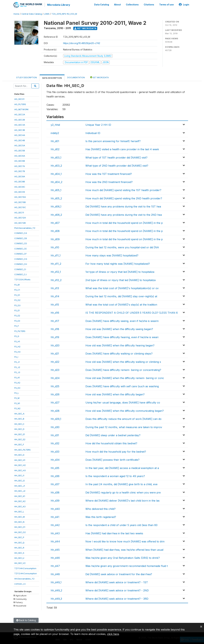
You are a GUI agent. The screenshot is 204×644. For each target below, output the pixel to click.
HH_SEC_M (20, 516)
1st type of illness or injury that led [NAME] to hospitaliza (120, 271)
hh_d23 (55, 369)
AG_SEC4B (20, 140)
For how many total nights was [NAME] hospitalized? (118, 263)
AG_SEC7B (20, 171)
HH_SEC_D (19, 429)
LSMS (47, 13)
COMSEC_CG (21, 258)
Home (16, 13)
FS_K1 (17, 377)
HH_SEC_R (19, 547)
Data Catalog (102, 4)
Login (184, 4)
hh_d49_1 (56, 582)
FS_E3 (17, 320)
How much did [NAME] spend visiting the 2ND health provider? (124, 198)
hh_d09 (55, 239)
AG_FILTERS (20, 104)
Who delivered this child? (100, 508)
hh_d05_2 (56, 198)
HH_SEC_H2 (20, 465)
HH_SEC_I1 (19, 475)
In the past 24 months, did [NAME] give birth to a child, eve (121, 484)
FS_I (16, 356)
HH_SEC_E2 (20, 439)
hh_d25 (55, 386)
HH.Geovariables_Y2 (24, 578)
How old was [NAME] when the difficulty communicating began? (125, 410)
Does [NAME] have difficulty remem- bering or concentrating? (123, 369)
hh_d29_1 (56, 418)
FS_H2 (17, 346)
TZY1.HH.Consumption (25, 568)
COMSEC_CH (21, 264)
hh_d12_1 (56, 271)
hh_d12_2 (56, 280)
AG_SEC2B (20, 119)
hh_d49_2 (56, 590)
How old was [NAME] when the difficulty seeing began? (119, 329)
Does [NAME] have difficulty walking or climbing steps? (119, 353)
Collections (132, 4)
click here (113, 634)
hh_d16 (55, 312)
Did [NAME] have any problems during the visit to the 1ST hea (123, 206)
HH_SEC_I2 (20, 480)
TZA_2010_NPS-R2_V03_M (64, 13)
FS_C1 (17, 289)
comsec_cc (20, 583)
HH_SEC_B (19, 418)
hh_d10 (55, 247)
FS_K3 (17, 387)
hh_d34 (55, 459)
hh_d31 (55, 435)
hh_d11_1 (56, 255)
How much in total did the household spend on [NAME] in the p (124, 222)
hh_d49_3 (56, 598)
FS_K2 (17, 382)
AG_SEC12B (20, 222)
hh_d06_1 (56, 206)
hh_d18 (55, 329)
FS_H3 (17, 351)
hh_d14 (55, 296)
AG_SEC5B (20, 150)
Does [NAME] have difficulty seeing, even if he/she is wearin (122, 320)
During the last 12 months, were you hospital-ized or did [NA (122, 247)
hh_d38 (55, 492)
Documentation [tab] (76, 77)
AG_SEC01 (19, 99)
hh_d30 (55, 427)
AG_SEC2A (20, 114)
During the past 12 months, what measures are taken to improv (124, 427)
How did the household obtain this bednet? (111, 443)
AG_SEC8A (20, 176)
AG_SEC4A (20, 135)
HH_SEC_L (19, 511)
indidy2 (55, 133)
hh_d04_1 (56, 173)
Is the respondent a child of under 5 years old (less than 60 (121, 525)
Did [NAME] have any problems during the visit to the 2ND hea (124, 214)
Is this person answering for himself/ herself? (113, 141)
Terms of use (166, 4)
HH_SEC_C (19, 424)
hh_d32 (55, 443)
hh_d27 (55, 402)
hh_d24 (55, 378)
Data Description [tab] (52, 77)
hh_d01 (55, 141)
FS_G (17, 336)
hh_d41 (55, 517)
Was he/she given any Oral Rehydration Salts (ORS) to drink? (123, 557)
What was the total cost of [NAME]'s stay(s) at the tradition (121, 304)
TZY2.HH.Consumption (26, 573)
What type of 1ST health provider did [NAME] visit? (116, 157)
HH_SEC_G (19, 454)
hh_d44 (55, 541)
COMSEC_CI (20, 269)
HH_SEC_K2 (20, 501)
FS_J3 (17, 372)
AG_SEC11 (19, 212)
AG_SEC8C (20, 186)
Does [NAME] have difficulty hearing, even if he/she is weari (122, 337)
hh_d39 (55, 500)
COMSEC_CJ (20, 274)
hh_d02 (55, 149)
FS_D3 (17, 305)
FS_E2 (17, 315)
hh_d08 (55, 231)
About (117, 4)
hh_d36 (55, 476)
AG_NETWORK (21, 109)
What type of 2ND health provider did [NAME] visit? (117, 165)
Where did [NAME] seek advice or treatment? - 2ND (117, 590)
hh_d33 (55, 451)
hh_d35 (55, 468)
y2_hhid (55, 124)
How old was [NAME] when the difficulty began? (115, 394)
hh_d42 (55, 525)
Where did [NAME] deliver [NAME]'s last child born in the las (122, 500)
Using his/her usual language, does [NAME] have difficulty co (123, 402)
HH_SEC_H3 (20, 470)
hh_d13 (55, 288)
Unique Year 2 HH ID (98, 124)
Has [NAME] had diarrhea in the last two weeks (114, 533)
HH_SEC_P (19, 537)
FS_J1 (17, 362)
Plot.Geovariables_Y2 (25, 227)
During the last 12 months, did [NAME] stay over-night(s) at (121, 296)
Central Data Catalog (32, 13)
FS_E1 (17, 310)
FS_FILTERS (20, 331)
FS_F (17, 325)
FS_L (17, 393)
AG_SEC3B (20, 130)
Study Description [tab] (27, 77)
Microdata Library (58, 5)
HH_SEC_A (19, 413)
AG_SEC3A (20, 124)
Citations (149, 4)
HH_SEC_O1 (20, 527)
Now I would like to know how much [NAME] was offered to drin (125, 541)
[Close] (201, 626)
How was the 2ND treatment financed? (109, 182)
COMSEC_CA (21, 233)
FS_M (17, 398)
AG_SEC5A (20, 145)
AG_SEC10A (20, 197)
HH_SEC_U (19, 558)
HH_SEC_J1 (20, 485)
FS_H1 (17, 341)
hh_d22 (55, 361)
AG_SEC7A (20, 166)
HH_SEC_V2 (20, 563)
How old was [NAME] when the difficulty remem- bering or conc (125, 378)
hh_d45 (55, 549)
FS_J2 (17, 367)
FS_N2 (17, 408)
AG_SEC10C (20, 207)
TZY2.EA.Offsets (22, 279)
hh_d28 (55, 410)
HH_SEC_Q (19, 542)
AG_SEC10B (20, 202)
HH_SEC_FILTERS (22, 449)
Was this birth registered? (101, 517)
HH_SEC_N (19, 521)
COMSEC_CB (21, 238)
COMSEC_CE (20, 248)
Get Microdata (85, 28)
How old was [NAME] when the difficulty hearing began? (120, 345)
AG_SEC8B (20, 181)
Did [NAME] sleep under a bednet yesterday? (113, 435)
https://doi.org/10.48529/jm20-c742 (82, 43)
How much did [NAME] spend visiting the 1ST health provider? (123, 190)
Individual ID (93, 133)
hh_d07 (55, 222)
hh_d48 (55, 574)
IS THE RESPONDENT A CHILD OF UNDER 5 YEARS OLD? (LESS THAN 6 (132, 312)
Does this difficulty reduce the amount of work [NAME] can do (123, 418)
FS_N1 (17, 403)
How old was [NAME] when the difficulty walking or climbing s (123, 361)
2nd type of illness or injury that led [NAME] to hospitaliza (120, 280)
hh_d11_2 (56, 263)
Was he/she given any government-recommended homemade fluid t (127, 565)
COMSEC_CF (20, 253)
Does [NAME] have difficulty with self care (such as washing (122, 386)
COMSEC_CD (21, 243)
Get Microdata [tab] (99, 77)
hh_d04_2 (56, 182)
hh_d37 (55, 484)
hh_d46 (55, 557)
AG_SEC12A (20, 217)
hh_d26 (55, 394)
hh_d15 (55, 304)
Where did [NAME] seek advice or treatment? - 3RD (117, 598)
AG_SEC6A (20, 155)
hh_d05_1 (56, 190)
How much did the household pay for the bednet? (116, 451)
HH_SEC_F (19, 444)
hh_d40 (55, 508)
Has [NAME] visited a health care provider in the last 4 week (122, 149)
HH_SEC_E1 (20, 434)
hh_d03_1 (56, 157)
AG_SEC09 (20, 191)
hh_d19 (55, 337)
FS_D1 (17, 295)
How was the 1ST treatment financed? (109, 173)
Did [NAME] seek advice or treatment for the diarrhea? (119, 574)
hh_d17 (55, 320)
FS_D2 (17, 300)
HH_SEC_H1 (20, 460)
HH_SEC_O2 (20, 532)
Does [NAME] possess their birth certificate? (112, 459)
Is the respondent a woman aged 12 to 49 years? (115, 476)
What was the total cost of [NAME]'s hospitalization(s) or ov (122, 288)
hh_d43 (55, 533)
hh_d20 (55, 345)
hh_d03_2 (56, 165)
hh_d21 (55, 353)
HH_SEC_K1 (20, 496)
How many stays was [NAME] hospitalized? (112, 255)
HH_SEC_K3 (20, 506)
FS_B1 (17, 284)
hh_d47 (55, 565)
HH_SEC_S (19, 552)
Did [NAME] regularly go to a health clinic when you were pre (123, 492)
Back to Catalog (26, 620)
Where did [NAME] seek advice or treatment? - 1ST (117, 582)
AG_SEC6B (20, 160)
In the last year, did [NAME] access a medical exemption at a (122, 468)
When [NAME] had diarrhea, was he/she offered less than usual (124, 549)
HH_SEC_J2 (20, 490)
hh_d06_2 (56, 214)
